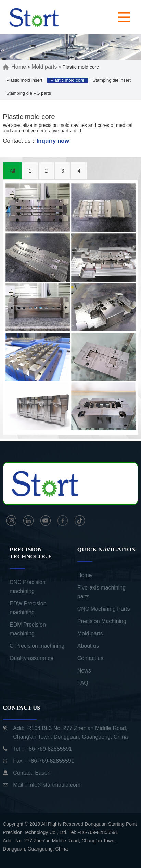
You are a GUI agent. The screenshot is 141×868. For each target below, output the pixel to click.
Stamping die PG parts (29, 93)
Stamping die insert (111, 80)
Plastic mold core (68, 80)
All (12, 171)
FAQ (83, 683)
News (84, 671)
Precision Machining (102, 621)
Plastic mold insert (24, 80)
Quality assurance (31, 658)
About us (88, 646)
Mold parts (44, 67)
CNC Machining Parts (104, 609)
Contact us (90, 658)
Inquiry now (53, 141)
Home (14, 67)
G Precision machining (37, 646)
